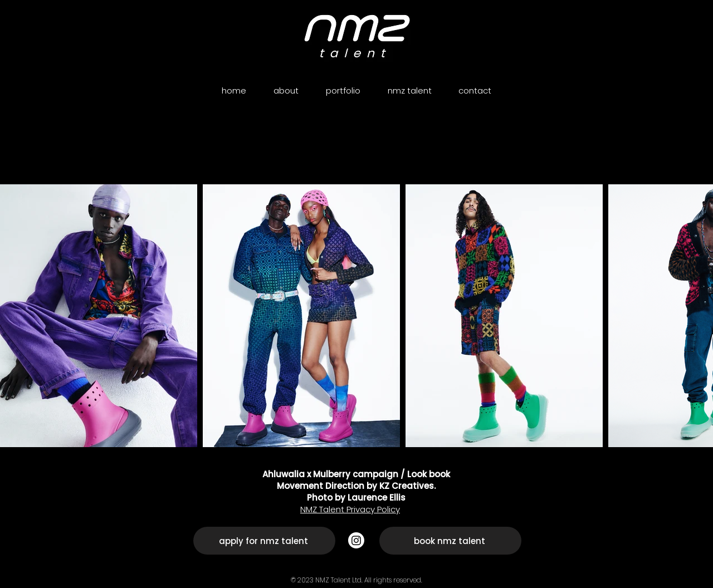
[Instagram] (356, 540)
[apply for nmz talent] (264, 541)
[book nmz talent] (450, 541)
